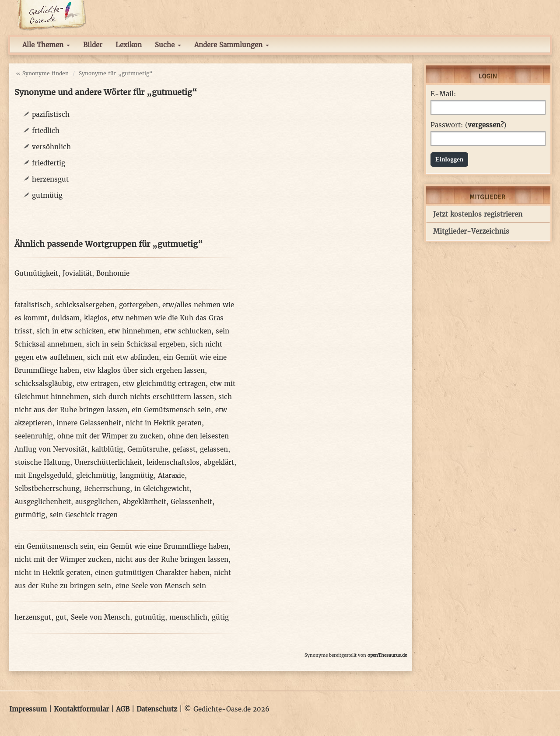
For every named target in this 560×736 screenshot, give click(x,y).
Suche (168, 45)
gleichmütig (96, 475)
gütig (220, 617)
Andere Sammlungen (232, 45)
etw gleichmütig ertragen (164, 384)
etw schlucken (188, 331)
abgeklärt (219, 462)
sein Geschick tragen (84, 515)
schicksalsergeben (85, 305)
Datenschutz (157, 709)
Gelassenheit (191, 502)
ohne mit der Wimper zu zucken (110, 436)
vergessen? (486, 125)
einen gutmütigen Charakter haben (152, 573)
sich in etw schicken (70, 331)
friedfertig (49, 163)
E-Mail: (443, 94)
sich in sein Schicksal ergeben (136, 344)
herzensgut (50, 179)
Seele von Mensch (100, 617)
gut (61, 617)
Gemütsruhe (148, 449)
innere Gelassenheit (89, 423)
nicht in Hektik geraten (164, 423)
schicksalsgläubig (43, 384)
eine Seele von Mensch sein (161, 586)
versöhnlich (51, 147)
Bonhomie (113, 273)
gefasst (184, 449)
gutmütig (47, 195)
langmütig (137, 475)
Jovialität (77, 273)
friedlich (46, 131)
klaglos (96, 318)
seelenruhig (34, 436)
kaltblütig (107, 449)
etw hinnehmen (134, 331)
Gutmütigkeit (36, 273)
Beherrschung (107, 489)
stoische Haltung (42, 462)
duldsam (66, 318)
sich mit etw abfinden (123, 357)
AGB (123, 709)
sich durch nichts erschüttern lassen (153, 397)
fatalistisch (33, 305)
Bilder (93, 45)
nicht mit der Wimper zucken (63, 559)
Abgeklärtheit (144, 502)
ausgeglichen (97, 502)
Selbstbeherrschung (47, 489)
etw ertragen (97, 384)
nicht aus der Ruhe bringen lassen (172, 559)
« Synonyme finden (42, 73)
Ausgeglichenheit (43, 502)
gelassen (214, 449)
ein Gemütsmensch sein (171, 410)
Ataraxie (171, 475)
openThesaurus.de (387, 655)
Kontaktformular (81, 709)
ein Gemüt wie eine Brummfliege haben (163, 546)
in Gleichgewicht (162, 489)
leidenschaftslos (173, 462)
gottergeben (138, 305)
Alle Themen (46, 45)
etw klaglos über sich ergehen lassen (144, 370)
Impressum (28, 709)
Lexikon (129, 45)
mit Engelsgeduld (43, 475)
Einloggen (449, 159)
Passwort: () (468, 125)
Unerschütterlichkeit (108, 462)
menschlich (188, 617)
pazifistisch (51, 114)
